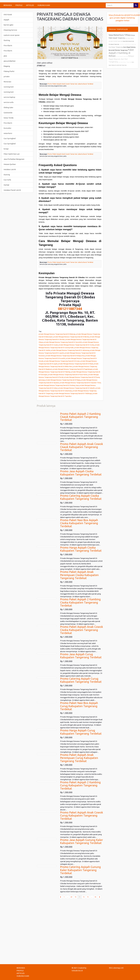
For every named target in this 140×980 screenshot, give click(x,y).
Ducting (7, 40)
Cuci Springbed (10, 138)
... (68, 897)
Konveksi (7, 128)
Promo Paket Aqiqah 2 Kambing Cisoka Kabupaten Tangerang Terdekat (80, 602)
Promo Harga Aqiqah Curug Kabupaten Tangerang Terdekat (81, 732)
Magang (7, 66)
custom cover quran (12, 35)
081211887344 (70, 309)
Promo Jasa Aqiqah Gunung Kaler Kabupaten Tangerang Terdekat (82, 841)
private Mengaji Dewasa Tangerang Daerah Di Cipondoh (63, 342)
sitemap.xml (118, 968)
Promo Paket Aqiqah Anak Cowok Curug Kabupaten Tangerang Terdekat (82, 816)
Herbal (6, 185)
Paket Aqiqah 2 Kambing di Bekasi (121, 53)
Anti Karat (8, 14)
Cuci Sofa (7, 180)
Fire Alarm (8, 45)
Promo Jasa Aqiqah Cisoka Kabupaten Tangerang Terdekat (81, 473)
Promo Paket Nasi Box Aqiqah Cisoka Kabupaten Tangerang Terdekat (79, 523)
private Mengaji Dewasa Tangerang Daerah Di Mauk (75, 364)
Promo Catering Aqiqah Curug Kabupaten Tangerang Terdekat (81, 680)
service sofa (9, 102)
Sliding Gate (8, 107)
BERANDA (8, 5)
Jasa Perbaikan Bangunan (14, 159)
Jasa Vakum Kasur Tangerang (125, 62)
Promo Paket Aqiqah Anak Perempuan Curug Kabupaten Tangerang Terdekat (79, 758)
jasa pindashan (10, 61)
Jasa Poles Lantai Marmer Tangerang (128, 44)
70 (76, 897)
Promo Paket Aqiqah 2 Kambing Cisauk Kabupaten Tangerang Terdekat (80, 417)
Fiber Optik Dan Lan (12, 154)
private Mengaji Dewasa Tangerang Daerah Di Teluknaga (73, 393)
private (7, 76)
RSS (111, 968)
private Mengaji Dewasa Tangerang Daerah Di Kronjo (62, 361)
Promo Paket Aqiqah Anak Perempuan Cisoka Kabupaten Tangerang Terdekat (79, 575)
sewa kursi (8, 133)
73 (88, 897)
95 (95, 897)
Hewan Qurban (10, 164)
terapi (6, 149)
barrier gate (8, 25)
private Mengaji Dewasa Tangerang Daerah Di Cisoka (76, 345)
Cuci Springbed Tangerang (122, 56)
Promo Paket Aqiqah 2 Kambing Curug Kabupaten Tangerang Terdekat (80, 785)
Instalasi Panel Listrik (12, 190)
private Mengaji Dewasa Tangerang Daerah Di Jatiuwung (70, 350)
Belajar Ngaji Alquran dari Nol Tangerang (121, 59)
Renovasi (7, 82)
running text (9, 87)
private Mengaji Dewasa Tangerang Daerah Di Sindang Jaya (59, 385)
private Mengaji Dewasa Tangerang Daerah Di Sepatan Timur (80, 383)
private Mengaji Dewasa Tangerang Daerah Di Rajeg (63, 380)
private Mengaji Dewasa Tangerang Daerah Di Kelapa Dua (65, 356)
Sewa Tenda (9, 118)
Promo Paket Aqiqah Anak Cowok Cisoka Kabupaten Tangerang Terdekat (82, 630)
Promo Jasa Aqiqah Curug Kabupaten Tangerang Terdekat (81, 656)
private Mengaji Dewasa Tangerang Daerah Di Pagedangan (73, 369)
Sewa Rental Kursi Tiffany (120, 35)
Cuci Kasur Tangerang (116, 47)
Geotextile (8, 113)
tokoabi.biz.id (77, 971)
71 (80, 897)
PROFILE (19, 5)
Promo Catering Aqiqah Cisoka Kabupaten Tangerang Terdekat (81, 497)
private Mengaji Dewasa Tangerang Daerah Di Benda (71, 337)
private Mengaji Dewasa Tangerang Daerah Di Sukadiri (77, 388)
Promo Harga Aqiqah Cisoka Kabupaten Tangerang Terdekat (81, 549)
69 (71, 897)
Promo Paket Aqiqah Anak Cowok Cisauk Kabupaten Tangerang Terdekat (82, 447)
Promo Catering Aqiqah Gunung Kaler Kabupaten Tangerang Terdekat (80, 870)
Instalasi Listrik (10, 169)
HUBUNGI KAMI (44, 5)
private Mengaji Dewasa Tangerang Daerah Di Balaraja (57, 334)
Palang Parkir (9, 71)
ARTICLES (30, 5)
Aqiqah (6, 20)
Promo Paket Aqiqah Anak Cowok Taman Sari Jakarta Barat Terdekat (70, 84)
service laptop (9, 97)
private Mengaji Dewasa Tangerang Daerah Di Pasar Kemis (68, 375)
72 (84, 897)
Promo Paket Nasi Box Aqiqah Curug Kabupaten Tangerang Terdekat (79, 706)
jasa (5, 56)
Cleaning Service (10, 30)
